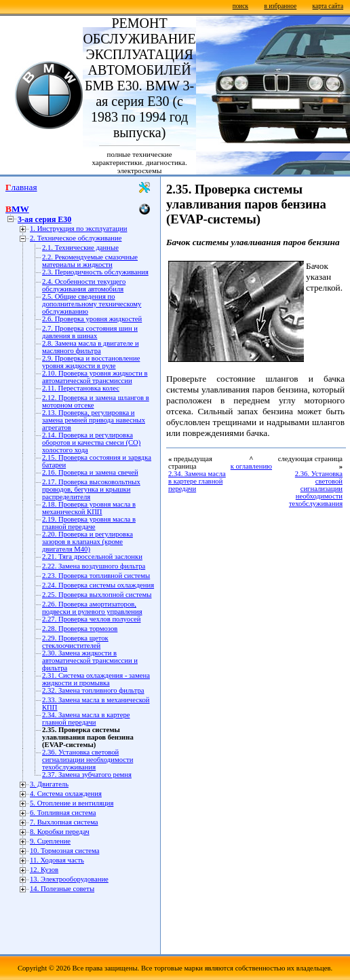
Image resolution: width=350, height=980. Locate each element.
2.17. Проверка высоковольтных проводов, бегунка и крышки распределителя (91, 489)
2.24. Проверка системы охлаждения (98, 585)
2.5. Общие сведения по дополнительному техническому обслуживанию (92, 304)
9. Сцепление (50, 841)
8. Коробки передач (60, 832)
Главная (21, 187)
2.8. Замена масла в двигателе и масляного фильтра (91, 347)
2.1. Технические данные (80, 248)
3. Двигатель (49, 784)
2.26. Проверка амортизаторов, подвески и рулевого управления (92, 608)
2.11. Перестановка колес (81, 388)
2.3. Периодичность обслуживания (95, 272)
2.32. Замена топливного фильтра (93, 690)
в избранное (280, 6)
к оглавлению (251, 466)
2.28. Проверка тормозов (80, 629)
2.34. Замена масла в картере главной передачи (86, 719)
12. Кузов (44, 870)
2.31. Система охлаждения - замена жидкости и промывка (96, 679)
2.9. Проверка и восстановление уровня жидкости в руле (91, 362)
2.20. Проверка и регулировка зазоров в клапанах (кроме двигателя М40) (87, 542)
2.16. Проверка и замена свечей (90, 472)
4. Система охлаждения (66, 794)
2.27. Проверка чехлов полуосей (92, 619)
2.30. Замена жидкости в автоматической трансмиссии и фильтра (90, 660)
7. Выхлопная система (64, 822)
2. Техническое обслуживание (76, 238)
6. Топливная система (63, 813)
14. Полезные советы (62, 889)
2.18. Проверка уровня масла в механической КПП (89, 508)
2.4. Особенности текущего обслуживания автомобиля (84, 285)
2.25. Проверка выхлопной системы (97, 595)
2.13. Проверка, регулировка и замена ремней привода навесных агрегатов (94, 420)
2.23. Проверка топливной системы (96, 576)
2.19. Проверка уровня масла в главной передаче (89, 523)
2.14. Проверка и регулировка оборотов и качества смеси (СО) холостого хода (91, 442)
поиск (240, 6)
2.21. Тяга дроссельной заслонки (92, 557)
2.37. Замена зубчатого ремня (87, 775)
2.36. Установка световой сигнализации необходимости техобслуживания (87, 760)
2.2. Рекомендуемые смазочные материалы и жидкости (90, 261)
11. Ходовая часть (57, 860)
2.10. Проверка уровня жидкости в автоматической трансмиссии (95, 377)
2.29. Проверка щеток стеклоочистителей (75, 642)
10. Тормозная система (64, 851)
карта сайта (328, 6)
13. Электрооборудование (69, 879)
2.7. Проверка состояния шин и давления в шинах (90, 332)
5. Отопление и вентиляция (72, 803)
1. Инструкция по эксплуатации (78, 229)
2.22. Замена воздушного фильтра (94, 566)
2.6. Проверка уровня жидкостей (92, 319)
